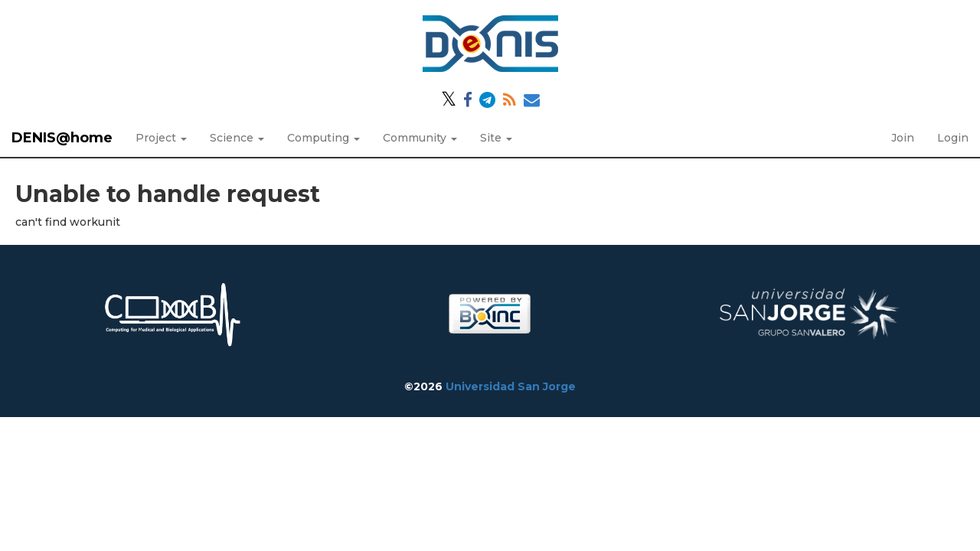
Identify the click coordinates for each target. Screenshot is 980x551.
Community (420, 138)
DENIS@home (62, 138)
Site (496, 138)
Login (953, 138)
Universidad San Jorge (511, 386)
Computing (323, 138)
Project (161, 138)
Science (237, 138)
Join (903, 138)
